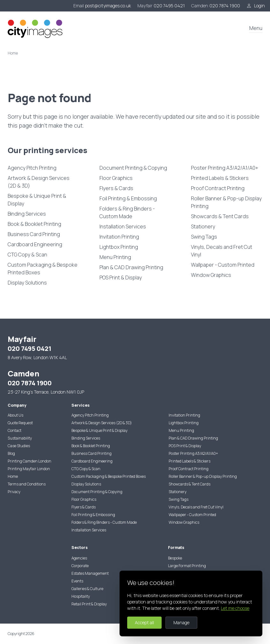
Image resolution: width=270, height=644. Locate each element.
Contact (15, 430)
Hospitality (81, 596)
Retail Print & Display (89, 604)
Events (77, 581)
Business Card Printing (34, 234)
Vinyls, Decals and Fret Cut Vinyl (222, 251)
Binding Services (27, 214)
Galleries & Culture (87, 589)
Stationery (203, 226)
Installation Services (123, 226)
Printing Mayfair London (29, 469)
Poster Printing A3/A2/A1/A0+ (225, 168)
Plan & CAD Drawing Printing (131, 267)
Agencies (79, 558)
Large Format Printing (187, 566)
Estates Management (90, 573)
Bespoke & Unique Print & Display (37, 200)
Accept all (144, 622)
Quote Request (20, 423)
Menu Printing (115, 257)
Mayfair (145, 6)
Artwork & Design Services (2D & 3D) (39, 182)
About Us (15, 415)
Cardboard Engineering (35, 244)
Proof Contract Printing (218, 188)
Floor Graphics (116, 178)
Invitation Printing (119, 237)
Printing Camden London (29, 461)
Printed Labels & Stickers (220, 178)
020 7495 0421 (169, 6)
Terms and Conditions (27, 484)
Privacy (14, 492)
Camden (200, 6)
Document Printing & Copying (133, 168)
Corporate (80, 566)
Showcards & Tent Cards (220, 216)
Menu (256, 28)
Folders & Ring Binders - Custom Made (127, 212)
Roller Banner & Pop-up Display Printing (226, 202)
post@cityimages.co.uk (108, 6)
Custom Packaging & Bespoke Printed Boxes (43, 269)
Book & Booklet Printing (34, 224)
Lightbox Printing (119, 247)
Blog (11, 453)
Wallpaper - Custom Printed (223, 265)
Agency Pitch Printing (32, 168)
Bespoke (175, 558)
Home (13, 476)
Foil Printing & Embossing (128, 198)
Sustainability (20, 438)
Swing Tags (204, 237)
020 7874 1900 (225, 6)
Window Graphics (211, 275)
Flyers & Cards (116, 188)
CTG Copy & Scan (27, 255)
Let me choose (235, 608)
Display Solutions (27, 283)
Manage (181, 622)
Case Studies (19, 446)
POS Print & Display (121, 278)
